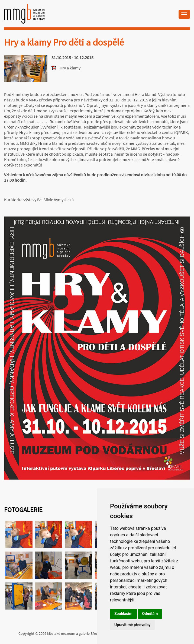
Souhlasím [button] (123, 614)
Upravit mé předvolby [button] (132, 625)
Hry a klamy (70, 68)
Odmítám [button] (150, 614)
